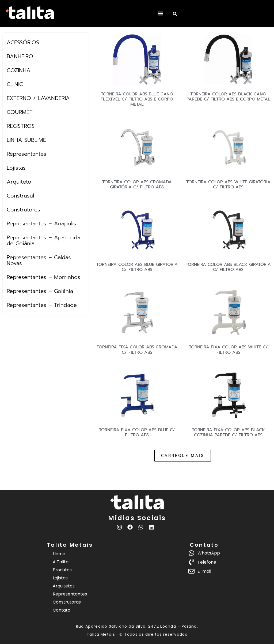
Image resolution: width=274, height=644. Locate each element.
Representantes (26, 154)
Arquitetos (64, 586)
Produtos (62, 570)
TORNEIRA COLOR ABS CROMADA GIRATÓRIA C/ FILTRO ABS (137, 185)
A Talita (61, 562)
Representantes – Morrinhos (43, 277)
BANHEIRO (20, 56)
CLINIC (15, 84)
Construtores (23, 210)
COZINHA (19, 70)
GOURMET (20, 112)
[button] (160, 14)
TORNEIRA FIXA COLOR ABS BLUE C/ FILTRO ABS (137, 432)
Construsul (20, 196)
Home (59, 554)
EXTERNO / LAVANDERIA (38, 98)
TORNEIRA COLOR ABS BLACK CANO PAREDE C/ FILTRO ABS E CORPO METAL (228, 97)
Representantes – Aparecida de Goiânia (43, 240)
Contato (62, 610)
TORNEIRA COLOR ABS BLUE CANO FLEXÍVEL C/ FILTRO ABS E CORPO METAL (137, 99)
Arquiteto (19, 182)
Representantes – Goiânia (40, 291)
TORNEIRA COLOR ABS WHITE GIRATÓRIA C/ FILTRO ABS (228, 185)
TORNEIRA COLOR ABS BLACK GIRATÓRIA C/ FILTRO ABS (228, 267)
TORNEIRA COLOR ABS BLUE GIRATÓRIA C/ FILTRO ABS (137, 267)
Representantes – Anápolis (41, 224)
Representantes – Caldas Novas (39, 260)
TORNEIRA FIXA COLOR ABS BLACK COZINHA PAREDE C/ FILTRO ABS (228, 432)
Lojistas (16, 168)
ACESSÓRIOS (23, 42)
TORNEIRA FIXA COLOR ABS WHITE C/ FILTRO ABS (228, 350)
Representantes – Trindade (42, 305)
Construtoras (67, 602)
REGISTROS (21, 126)
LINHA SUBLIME (26, 140)
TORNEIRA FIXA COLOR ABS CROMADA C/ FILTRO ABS (137, 350)
